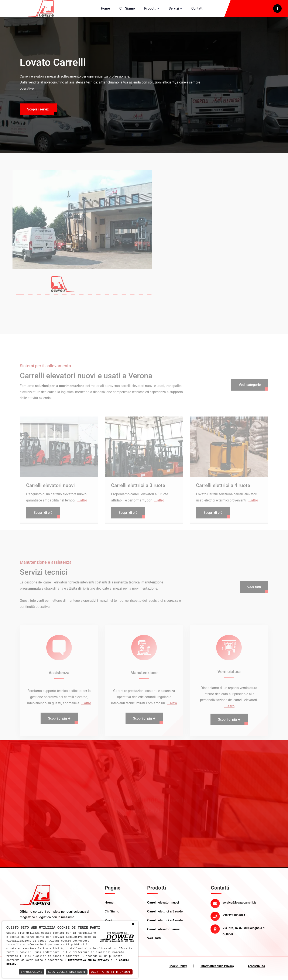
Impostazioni (32, 972)
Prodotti (150, 10)
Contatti (197, 10)
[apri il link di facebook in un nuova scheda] (277, 10)
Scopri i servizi (38, 119)
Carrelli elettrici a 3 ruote (165, 915)
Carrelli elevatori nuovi (163, 906)
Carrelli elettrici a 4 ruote (165, 924)
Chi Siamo (127, 10)
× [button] (133, 924)
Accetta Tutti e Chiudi (111, 972)
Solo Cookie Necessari (67, 972)
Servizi (174, 10)
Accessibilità (256, 970)
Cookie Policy (178, 970)
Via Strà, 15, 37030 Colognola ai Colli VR (244, 935)
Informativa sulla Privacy (217, 970)
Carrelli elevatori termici (164, 933)
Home (105, 10)
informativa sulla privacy (88, 960)
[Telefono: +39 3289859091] (245, 919)
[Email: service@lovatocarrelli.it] (245, 906)
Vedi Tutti (154, 942)
